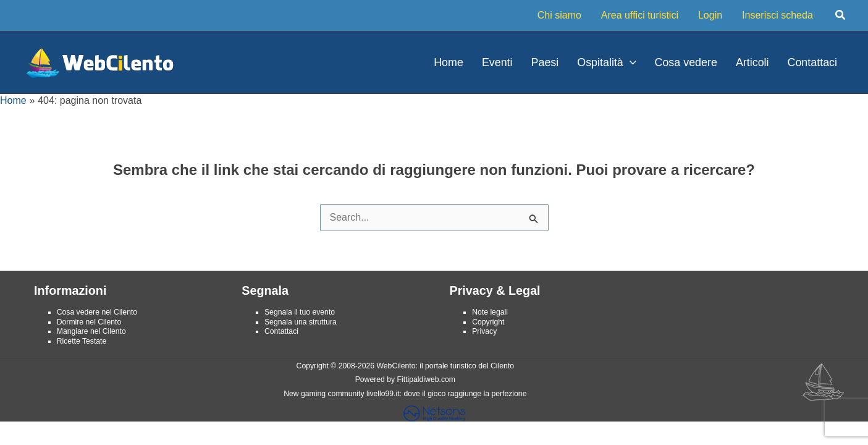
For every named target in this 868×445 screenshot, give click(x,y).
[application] (630, 62)
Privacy (484, 331)
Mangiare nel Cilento (91, 331)
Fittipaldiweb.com (426, 379)
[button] (841, 15)
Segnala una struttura (301, 322)
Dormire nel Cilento (89, 322)
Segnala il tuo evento (300, 312)
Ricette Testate (82, 341)
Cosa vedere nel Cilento (97, 312)
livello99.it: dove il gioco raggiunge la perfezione (446, 394)
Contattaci (281, 331)
